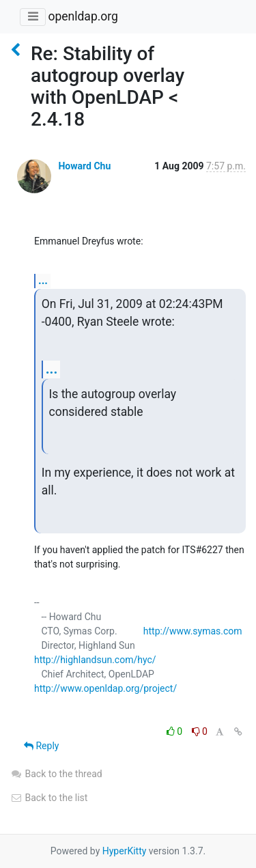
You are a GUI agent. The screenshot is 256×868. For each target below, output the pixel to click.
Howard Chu (84, 166)
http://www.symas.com (193, 631)
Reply (41, 746)
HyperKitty (125, 851)
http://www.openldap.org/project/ (105, 688)
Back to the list (49, 798)
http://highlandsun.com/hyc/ (95, 660)
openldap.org (83, 16)
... (43, 280)
